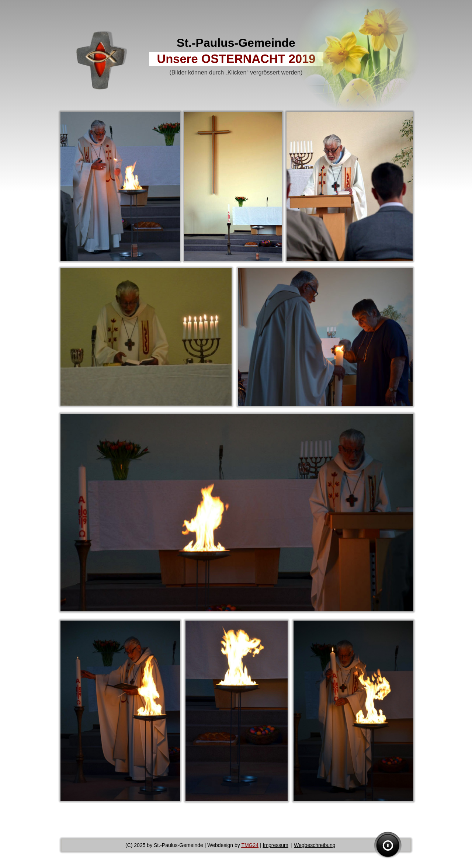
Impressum (276, 845)
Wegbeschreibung (315, 845)
